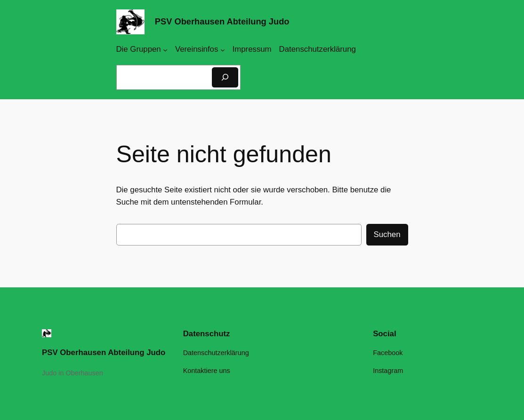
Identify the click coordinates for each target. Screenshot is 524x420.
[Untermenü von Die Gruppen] (165, 49)
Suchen (387, 234)
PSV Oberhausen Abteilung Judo (222, 21)
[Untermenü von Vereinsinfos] (223, 49)
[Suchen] (225, 77)
